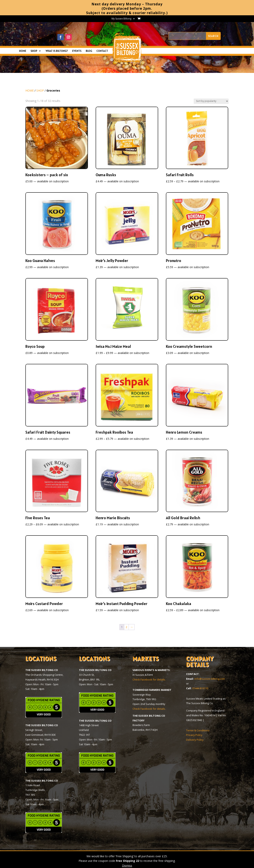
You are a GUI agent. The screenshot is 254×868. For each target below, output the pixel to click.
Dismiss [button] (127, 866)
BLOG (89, 51)
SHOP (34, 51)
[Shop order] (211, 101)
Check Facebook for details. (149, 680)
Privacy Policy (194, 735)
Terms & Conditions (198, 730)
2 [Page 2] (126, 627)
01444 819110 (200, 688)
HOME (23, 51)
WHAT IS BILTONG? (57, 51)
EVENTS (77, 51)
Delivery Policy (195, 740)
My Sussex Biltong (121, 19)
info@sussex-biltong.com (210, 679)
